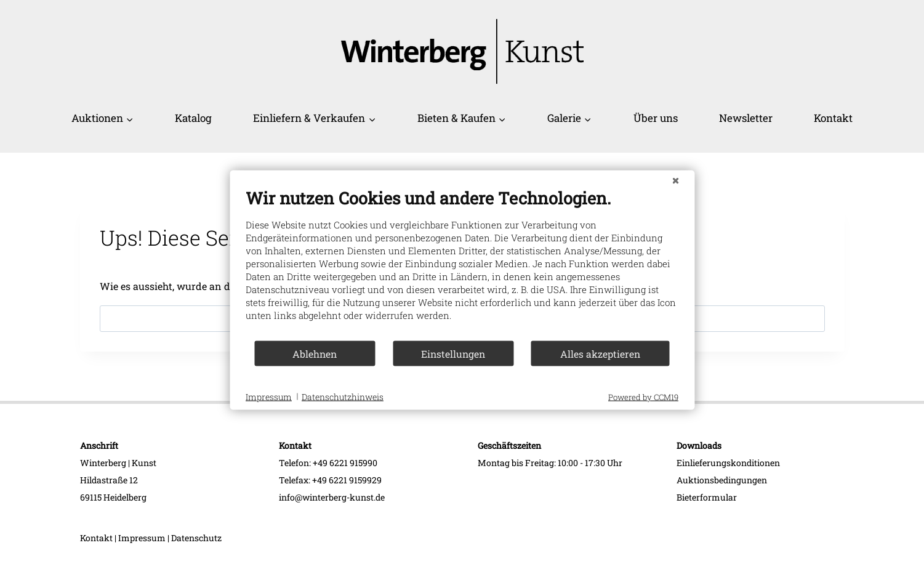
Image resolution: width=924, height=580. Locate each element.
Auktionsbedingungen (722, 480)
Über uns (656, 118)
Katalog (193, 118)
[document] (462, 264)
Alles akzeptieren (600, 353)
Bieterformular (707, 497)
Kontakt (833, 118)
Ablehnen (315, 353)
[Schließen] (675, 180)
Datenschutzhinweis (343, 396)
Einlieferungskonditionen (728, 463)
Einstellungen (453, 353)
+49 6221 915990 (345, 463)
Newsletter (746, 118)
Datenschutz (196, 538)
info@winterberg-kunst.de (332, 497)
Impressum (142, 538)
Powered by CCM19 (643, 397)
